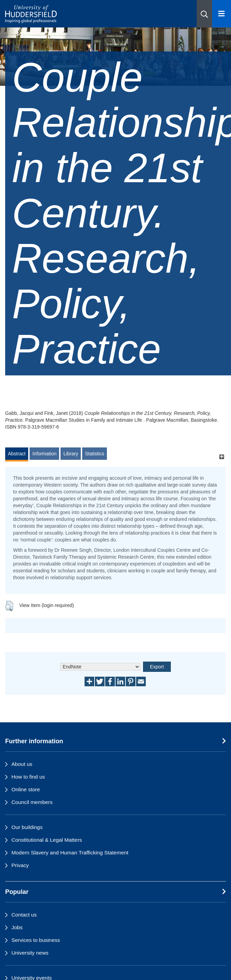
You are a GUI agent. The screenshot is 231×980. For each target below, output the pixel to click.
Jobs (17, 927)
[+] (222, 457)
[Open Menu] (222, 14)
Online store (26, 789)
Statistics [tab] (95, 454)
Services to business (36, 940)
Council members (32, 802)
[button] (204, 14)
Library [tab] (71, 454)
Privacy (20, 865)
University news (30, 953)
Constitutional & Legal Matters (47, 840)
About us (22, 764)
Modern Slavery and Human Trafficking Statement (70, 853)
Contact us (24, 915)
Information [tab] (44, 454)
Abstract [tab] (17, 454)
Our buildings (27, 827)
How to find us (28, 777)
